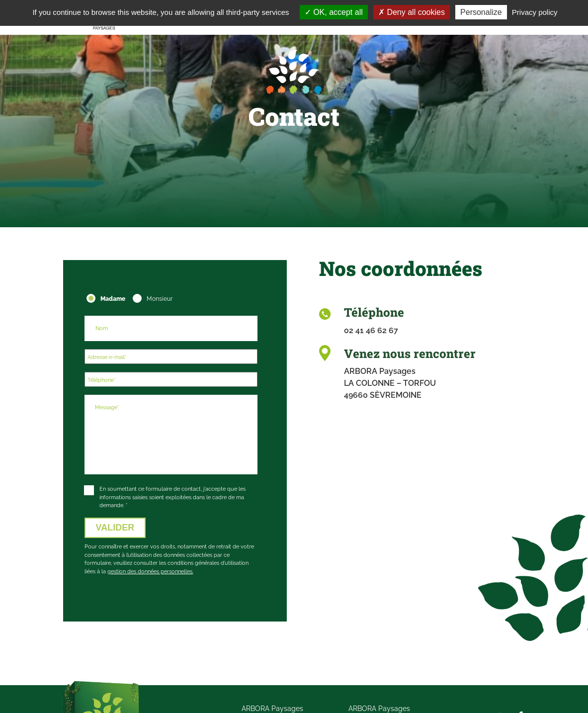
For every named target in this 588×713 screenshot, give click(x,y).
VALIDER (115, 528)
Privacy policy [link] (535, 12)
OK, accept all (334, 12)
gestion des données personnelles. (150, 572)
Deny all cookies (412, 12)
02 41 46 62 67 (371, 330)
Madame (112, 299)
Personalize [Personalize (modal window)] (481, 12)
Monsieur (158, 299)
